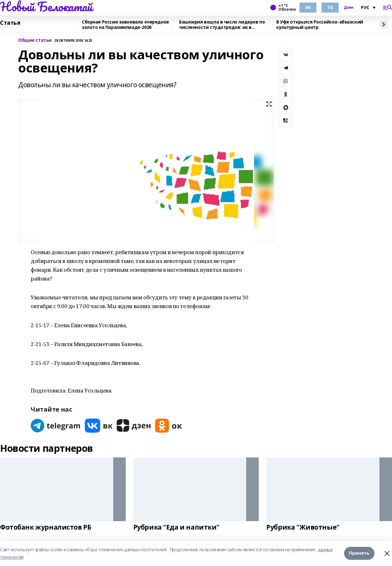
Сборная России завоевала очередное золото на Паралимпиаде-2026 (125, 25)
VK (308, 7)
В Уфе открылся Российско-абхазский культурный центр (320, 25)
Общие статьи (35, 40)
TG (330, 7)
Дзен (349, 8)
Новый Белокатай (46, 7)
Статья (10, 23)
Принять (359, 553)
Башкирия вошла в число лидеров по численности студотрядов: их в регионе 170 (222, 25)
